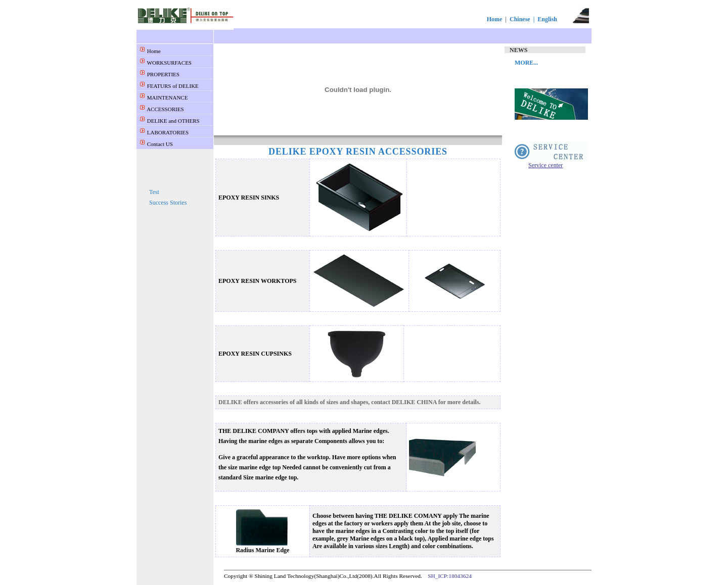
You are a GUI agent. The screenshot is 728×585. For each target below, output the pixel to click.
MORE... (526, 63)
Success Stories (168, 203)
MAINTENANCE (167, 97)
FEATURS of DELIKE (172, 86)
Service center (545, 165)
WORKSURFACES (169, 63)
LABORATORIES (167, 132)
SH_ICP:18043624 (450, 576)
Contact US (159, 144)
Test (154, 192)
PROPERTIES (163, 74)
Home (495, 19)
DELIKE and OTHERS (173, 121)
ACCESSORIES (165, 109)
